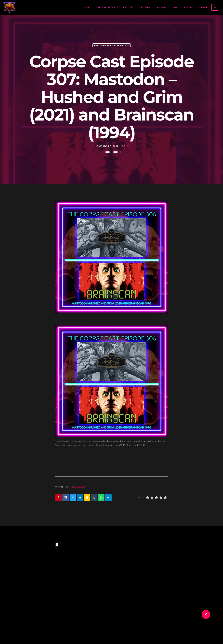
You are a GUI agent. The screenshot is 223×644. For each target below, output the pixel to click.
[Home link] (10, 7)
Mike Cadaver (78, 487)
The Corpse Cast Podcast (112, 45)
